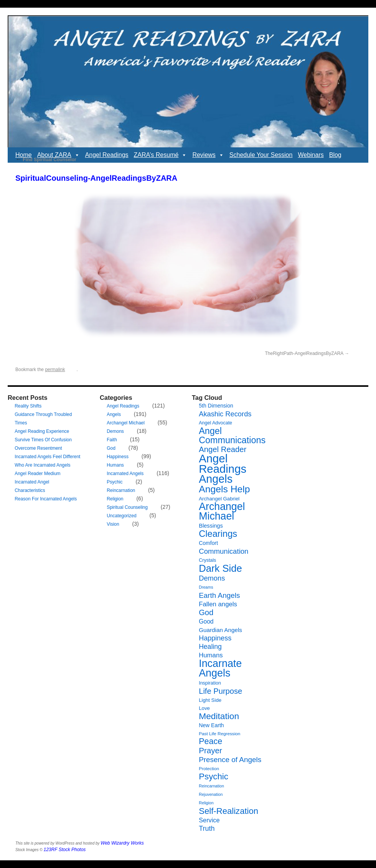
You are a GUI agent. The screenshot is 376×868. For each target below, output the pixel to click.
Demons (115, 431)
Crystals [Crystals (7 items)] (207, 560)
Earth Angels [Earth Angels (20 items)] (219, 595)
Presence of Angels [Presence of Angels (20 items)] (230, 760)
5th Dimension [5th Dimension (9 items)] (216, 406)
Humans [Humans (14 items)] (211, 655)
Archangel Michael (126, 423)
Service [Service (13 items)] (209, 820)
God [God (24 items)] (206, 612)
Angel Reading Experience (42, 431)
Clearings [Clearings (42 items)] (218, 534)
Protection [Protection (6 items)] (209, 768)
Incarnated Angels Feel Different (47, 457)
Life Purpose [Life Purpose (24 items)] (220, 691)
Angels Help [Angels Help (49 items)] (224, 489)
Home (24, 155)
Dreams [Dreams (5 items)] (206, 587)
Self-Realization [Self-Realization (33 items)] (228, 811)
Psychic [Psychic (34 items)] (214, 776)
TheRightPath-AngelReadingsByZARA (304, 353)
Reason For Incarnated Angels (46, 499)
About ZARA (59, 155)
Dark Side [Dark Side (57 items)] (220, 568)
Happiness (118, 457)
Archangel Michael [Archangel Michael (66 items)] (222, 511)
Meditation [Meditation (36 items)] (219, 716)
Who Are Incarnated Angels (42, 465)
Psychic (115, 482)
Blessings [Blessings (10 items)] (211, 526)
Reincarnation (121, 490)
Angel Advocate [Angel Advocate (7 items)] (215, 423)
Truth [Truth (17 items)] (207, 828)
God (111, 448)
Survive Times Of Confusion (43, 440)
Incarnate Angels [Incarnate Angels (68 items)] (220, 668)
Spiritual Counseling (127, 507)
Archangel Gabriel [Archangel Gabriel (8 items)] (219, 499)
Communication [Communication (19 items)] (223, 551)
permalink (55, 370)
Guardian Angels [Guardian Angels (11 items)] (220, 630)
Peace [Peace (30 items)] (210, 741)
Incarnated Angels (125, 474)
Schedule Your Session (261, 155)
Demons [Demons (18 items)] (212, 578)
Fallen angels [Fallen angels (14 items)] (218, 604)
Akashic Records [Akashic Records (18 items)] (225, 414)
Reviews (208, 155)
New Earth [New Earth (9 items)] (211, 725)
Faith (112, 440)
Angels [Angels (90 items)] (216, 479)
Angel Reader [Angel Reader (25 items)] (223, 449)
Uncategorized (121, 516)
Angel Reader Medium (37, 474)
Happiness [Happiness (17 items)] (215, 638)
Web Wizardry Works (122, 843)
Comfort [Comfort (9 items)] (208, 543)
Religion (115, 499)
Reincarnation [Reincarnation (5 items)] (211, 786)
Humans (115, 465)
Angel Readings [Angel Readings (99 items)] (223, 464)
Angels (114, 414)
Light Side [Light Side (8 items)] (210, 700)
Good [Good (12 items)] (206, 621)
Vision (113, 524)
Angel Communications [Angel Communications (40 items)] (232, 436)
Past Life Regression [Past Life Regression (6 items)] (219, 734)
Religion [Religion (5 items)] (206, 803)
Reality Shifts (28, 406)
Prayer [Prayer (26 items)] (210, 750)
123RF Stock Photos (65, 850)
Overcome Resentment (38, 448)
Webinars (311, 155)
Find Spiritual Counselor (46, 160)
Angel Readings (107, 155)
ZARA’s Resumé (161, 155)
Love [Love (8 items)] (204, 708)
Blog (335, 155)
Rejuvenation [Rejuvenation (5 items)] (211, 794)
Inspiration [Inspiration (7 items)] (210, 683)
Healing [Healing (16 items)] (210, 647)
